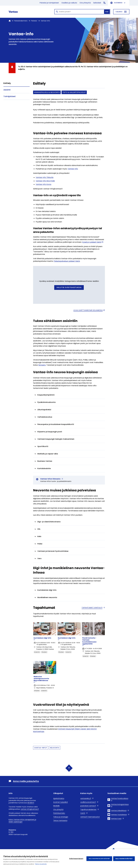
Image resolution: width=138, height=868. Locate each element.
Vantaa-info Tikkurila (45, 178)
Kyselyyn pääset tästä (92, 242)
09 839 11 (31, 803)
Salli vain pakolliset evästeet (99, 859)
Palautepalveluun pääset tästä (67, 261)
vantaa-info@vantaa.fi (30, 809)
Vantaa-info (73, 169)
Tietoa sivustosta (41, 864)
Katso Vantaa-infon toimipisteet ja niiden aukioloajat (22, 821)
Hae (107, 12)
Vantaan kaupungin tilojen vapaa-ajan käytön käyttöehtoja (65, 730)
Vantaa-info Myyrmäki (45, 181)
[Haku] (82, 12)
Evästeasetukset (76, 859)
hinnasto (42, 365)
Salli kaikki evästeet (124, 859)
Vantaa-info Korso (44, 184)
